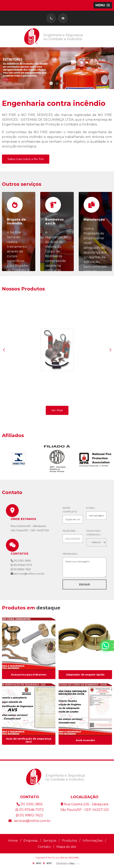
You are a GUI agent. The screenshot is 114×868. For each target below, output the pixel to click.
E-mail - (91, 508)
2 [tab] (57, 84)
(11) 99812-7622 (21, 569)
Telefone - (70, 531)
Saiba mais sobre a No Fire (26, 159)
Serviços (50, 841)
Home (13, 841)
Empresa (30, 841)
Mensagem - (71, 554)
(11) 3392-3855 (21, 561)
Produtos (69, 841)
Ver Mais (57, 410)
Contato (44, 847)
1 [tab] (51, 84)
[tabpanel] (57, 68)
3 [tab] (63, 84)
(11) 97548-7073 (21, 565)
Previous (4, 350)
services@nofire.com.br (30, 821)
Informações (93, 841)
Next (110, 350)
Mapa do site (66, 847)
